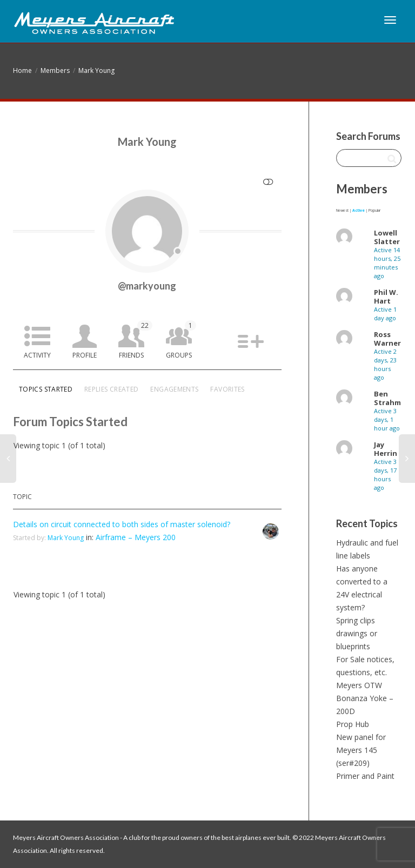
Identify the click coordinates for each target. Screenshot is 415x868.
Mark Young (96, 70)
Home (22, 70)
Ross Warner (387, 339)
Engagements (174, 389)
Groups (181, 340)
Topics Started (46, 389)
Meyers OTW (359, 685)
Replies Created (111, 389)
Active (359, 210)
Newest (342, 210)
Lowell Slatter (387, 237)
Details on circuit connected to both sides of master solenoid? (122, 524)
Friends (136, 340)
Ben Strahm (387, 398)
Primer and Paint (365, 776)
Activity (37, 355)
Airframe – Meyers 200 (136, 537)
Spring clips (356, 620)
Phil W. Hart (386, 297)
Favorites (227, 389)
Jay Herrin (386, 449)
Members (55, 70)
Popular (374, 210)
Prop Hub (353, 724)
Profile (85, 355)
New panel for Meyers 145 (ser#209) (361, 750)
